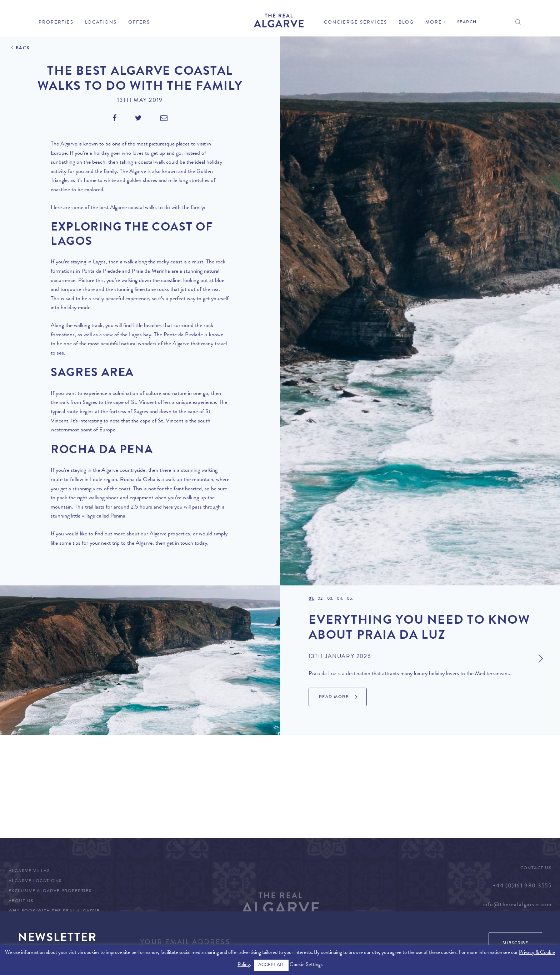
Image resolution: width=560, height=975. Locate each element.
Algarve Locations (35, 881)
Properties (56, 23)
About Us (21, 901)
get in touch (180, 544)
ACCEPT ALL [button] (271, 965)
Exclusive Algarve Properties (50, 891)
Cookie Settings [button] (306, 965)
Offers (139, 23)
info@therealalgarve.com (517, 905)
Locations (101, 23)
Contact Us (536, 868)
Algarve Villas (29, 871)
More (434, 23)
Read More (334, 697)
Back (23, 48)
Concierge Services (356, 23)
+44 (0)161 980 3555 (522, 886)
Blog (406, 23)
